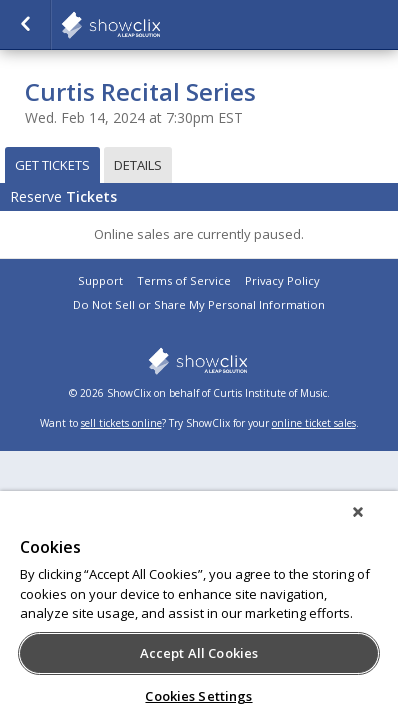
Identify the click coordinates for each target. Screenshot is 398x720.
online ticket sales (314, 423)
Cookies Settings (198, 696)
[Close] (372, 525)
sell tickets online (121, 423)
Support (100, 280)
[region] (199, 612)
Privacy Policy (282, 280)
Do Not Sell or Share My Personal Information (199, 304)
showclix (160, 25)
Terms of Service (184, 280)
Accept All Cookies (199, 653)
